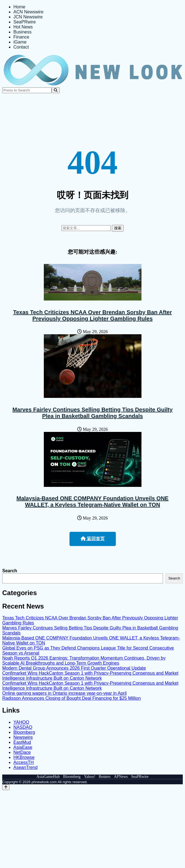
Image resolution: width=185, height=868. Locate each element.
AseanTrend (26, 767)
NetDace (22, 752)
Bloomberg (24, 732)
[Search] (56, 90)
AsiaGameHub (48, 777)
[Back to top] (6, 787)
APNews (121, 777)
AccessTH (24, 762)
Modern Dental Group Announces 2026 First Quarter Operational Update (74, 668)
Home (19, 7)
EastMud (22, 742)
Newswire (23, 737)
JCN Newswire (28, 17)
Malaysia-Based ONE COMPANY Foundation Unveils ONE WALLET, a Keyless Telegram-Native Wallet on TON (92, 502)
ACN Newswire (28, 12)
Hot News (23, 27)
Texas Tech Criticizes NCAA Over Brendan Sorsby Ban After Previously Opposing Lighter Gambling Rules (92, 315)
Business (22, 32)
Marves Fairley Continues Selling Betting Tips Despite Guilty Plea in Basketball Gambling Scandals (92, 413)
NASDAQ (23, 727)
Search (10, 571)
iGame (20, 42)
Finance (21, 37)
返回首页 (93, 539)
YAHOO (21, 722)
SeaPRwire (25, 22)
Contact (21, 47)
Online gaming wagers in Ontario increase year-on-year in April (64, 693)
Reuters (104, 777)
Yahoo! (90, 777)
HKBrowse (24, 757)
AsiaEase (23, 747)
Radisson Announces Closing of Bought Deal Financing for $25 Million (71, 698)
